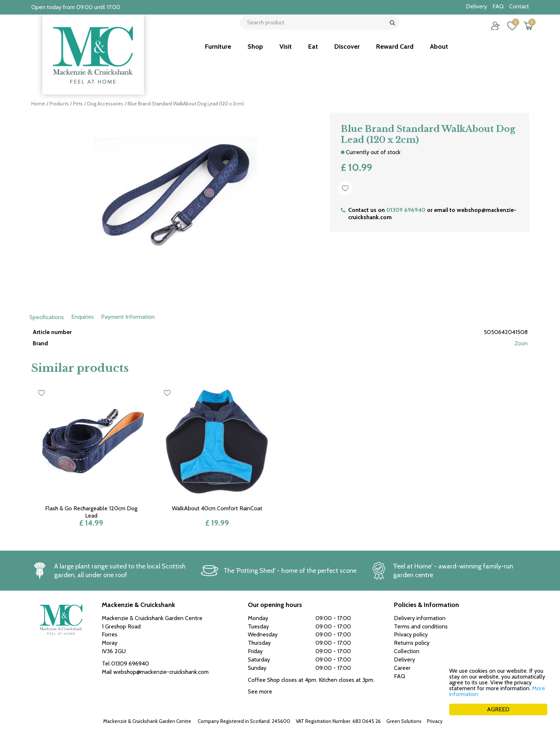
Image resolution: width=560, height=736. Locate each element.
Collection (407, 651)
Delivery (404, 659)
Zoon (521, 343)
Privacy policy (442, 721)
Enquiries (82, 317)
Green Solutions (404, 721)
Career (402, 668)
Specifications (47, 317)
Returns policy (412, 643)
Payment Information (128, 317)
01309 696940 (406, 210)
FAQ (400, 676)
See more (260, 691)
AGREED (498, 709)
